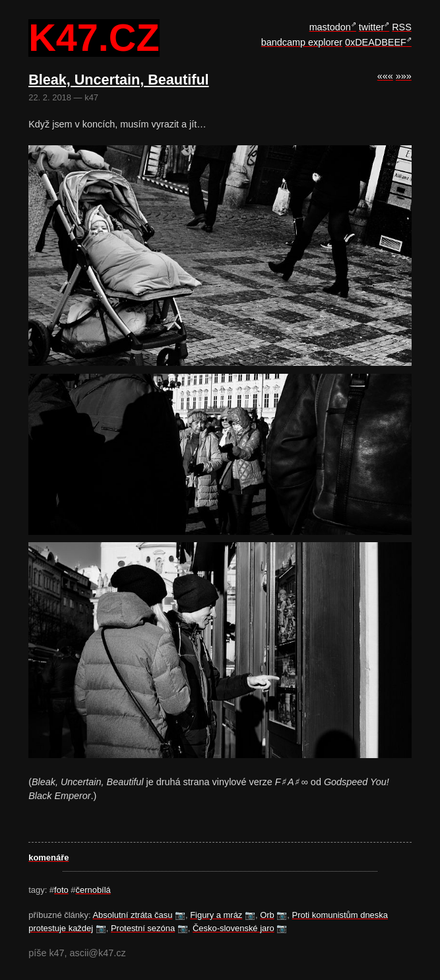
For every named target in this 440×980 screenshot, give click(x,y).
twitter (371, 27)
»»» (404, 76)
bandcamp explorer (302, 42)
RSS (402, 27)
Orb (267, 915)
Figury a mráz (216, 915)
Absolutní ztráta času (132, 915)
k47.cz (94, 38)
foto (61, 890)
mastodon (330, 27)
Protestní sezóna (143, 928)
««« (385, 76)
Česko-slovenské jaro (234, 928)
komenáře (48, 857)
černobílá (93, 890)
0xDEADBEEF (376, 42)
